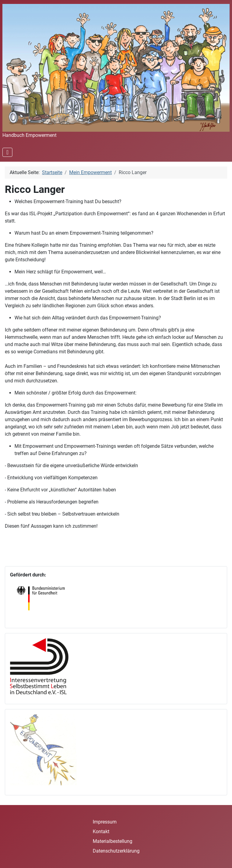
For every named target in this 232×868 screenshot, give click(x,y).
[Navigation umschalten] (7, 152)
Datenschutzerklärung (116, 851)
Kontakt (101, 832)
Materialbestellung (113, 841)
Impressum (105, 822)
